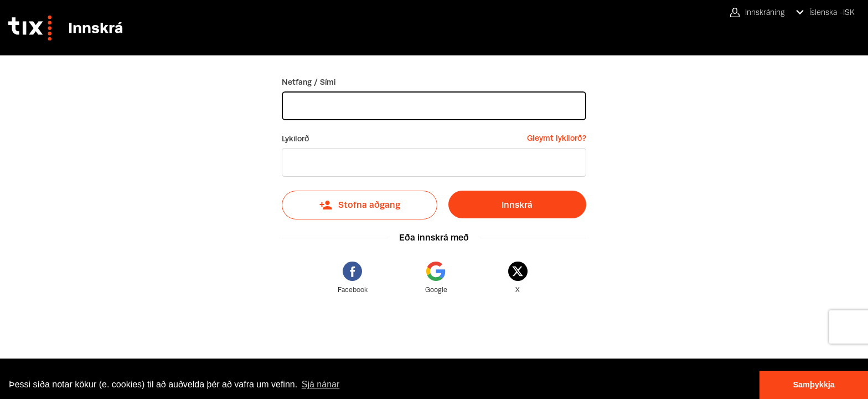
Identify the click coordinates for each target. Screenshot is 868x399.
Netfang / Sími (309, 82)
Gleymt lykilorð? (557, 138)
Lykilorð (296, 139)
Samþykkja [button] (813, 385)
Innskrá (517, 205)
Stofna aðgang (360, 205)
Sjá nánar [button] (321, 384)
